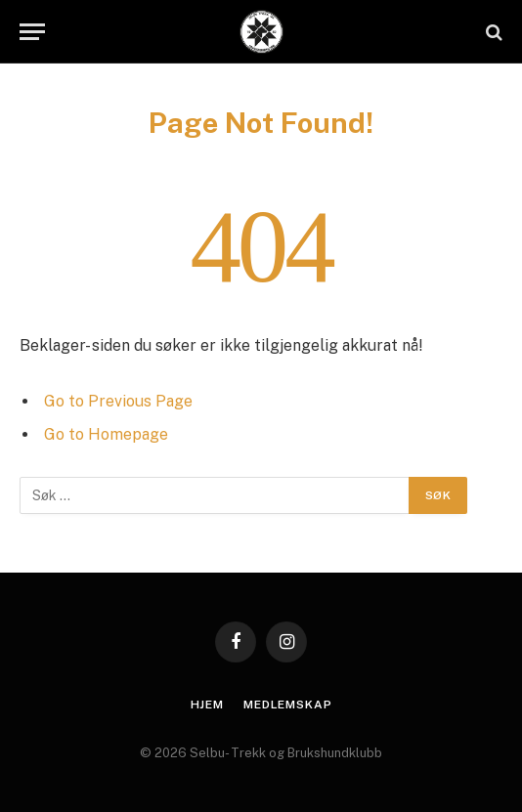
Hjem (207, 705)
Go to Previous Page (118, 401)
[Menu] (32, 32)
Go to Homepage (106, 434)
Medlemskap (287, 705)
